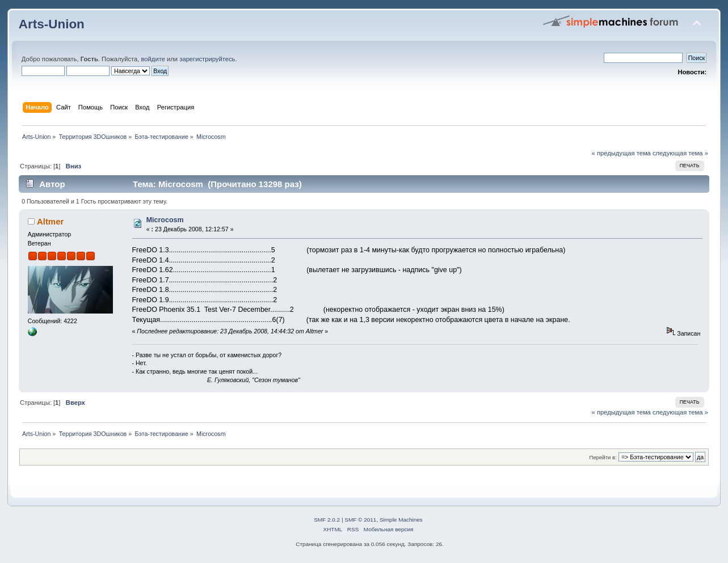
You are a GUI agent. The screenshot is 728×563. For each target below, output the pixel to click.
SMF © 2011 (360, 520)
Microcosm (165, 220)
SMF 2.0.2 (327, 520)
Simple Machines (401, 520)
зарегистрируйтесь (207, 59)
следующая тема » (680, 153)
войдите (153, 59)
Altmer (50, 221)
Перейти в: (603, 457)
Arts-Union (52, 24)
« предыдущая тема (621, 153)
